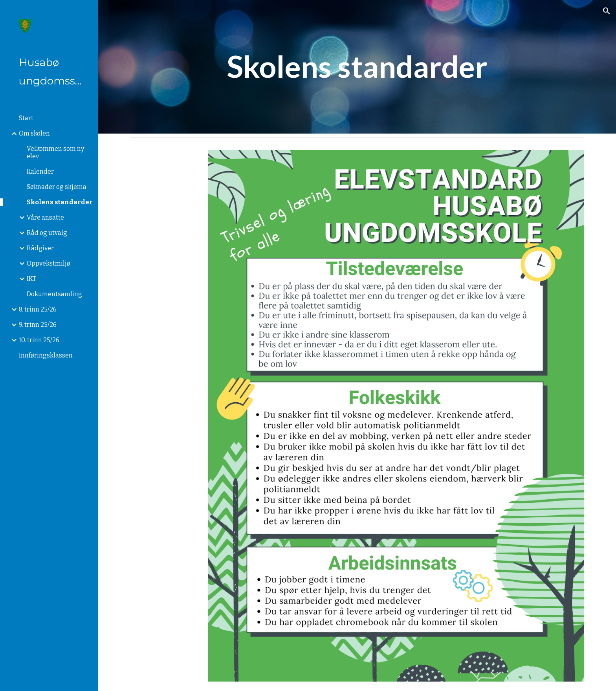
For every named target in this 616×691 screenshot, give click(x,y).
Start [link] (26, 118)
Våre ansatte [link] (45, 217)
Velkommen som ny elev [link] (55, 152)
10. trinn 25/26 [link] (39, 340)
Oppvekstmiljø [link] (49, 263)
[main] (357, 67)
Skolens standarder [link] (60, 202)
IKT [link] (31, 279)
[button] (607, 11)
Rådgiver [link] (40, 248)
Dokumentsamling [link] (54, 294)
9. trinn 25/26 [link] (38, 325)
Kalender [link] (40, 171)
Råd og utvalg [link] (47, 233)
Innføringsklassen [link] (46, 355)
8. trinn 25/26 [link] (38, 309)
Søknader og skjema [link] (57, 187)
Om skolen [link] (34, 133)
